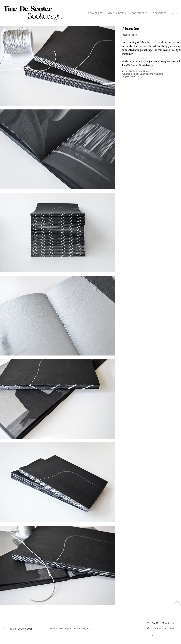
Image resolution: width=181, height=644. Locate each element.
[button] (60, 629)
